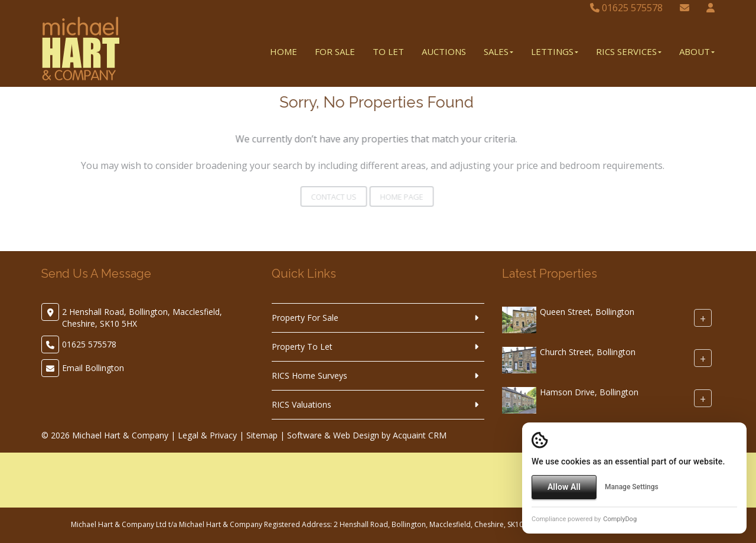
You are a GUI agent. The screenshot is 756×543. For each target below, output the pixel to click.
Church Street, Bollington (588, 352)
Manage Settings (632, 487)
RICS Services (629, 51)
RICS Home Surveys (309, 375)
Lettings (555, 51)
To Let (388, 51)
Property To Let (302, 347)
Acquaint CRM (420, 435)
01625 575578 (626, 8)
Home (283, 51)
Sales (498, 51)
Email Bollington (93, 368)
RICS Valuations (302, 404)
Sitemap (262, 435)
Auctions (444, 51)
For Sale (335, 51)
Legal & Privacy (207, 435)
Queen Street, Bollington (587, 312)
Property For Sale (305, 318)
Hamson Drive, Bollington (589, 392)
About (697, 51)
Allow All (564, 487)
